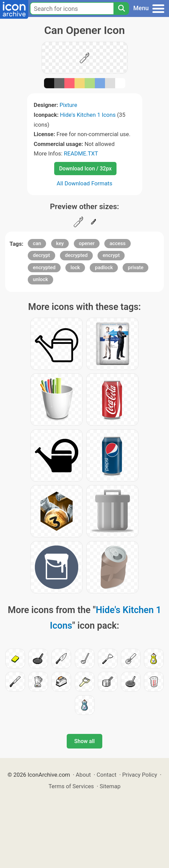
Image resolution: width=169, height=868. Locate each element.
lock (75, 267)
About (83, 775)
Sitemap (110, 786)
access (117, 243)
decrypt (41, 255)
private (135, 267)
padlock (104, 267)
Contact (107, 775)
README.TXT (81, 153)
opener (87, 243)
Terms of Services (71, 786)
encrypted (44, 267)
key (60, 243)
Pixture (68, 105)
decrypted (76, 255)
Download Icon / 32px (85, 169)
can (37, 243)
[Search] (121, 8)
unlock (40, 279)
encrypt (111, 255)
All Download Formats (84, 183)
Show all (84, 741)
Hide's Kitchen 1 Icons (88, 115)
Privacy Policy (140, 775)
